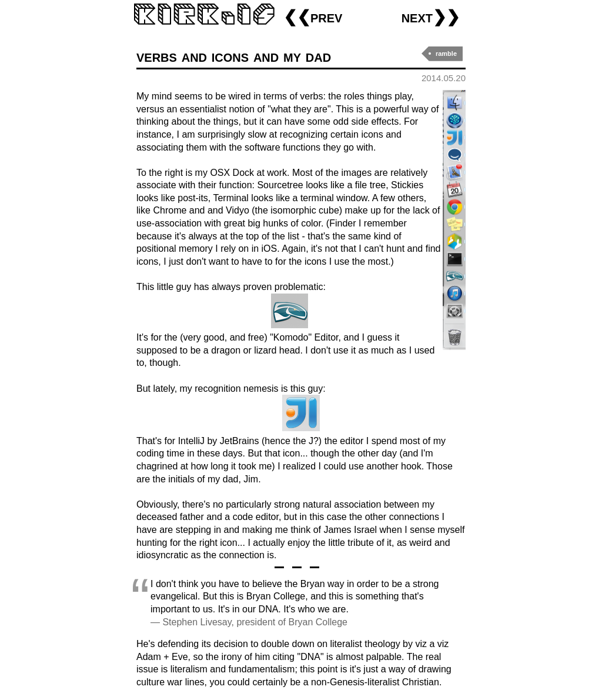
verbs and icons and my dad (234, 56)
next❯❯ (431, 17)
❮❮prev (313, 17)
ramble (446, 54)
